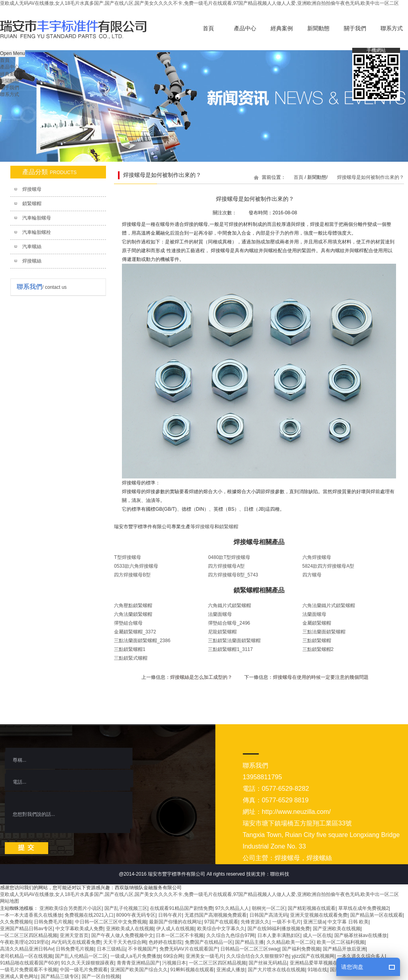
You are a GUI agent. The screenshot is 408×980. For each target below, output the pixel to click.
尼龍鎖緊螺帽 (222, 632)
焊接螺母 (32, 189)
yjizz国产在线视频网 (313, 956)
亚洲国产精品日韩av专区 (26, 929)
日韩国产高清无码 (269, 915)
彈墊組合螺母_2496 (229, 623)
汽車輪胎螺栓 (37, 232)
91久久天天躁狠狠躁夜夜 (87, 963)
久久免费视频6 (16, 922)
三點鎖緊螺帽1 (130, 649)
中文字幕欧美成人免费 (79, 929)
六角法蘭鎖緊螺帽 (133, 614)
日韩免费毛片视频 (53, 922)
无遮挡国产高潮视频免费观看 (216, 915)
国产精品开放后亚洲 (344, 949)
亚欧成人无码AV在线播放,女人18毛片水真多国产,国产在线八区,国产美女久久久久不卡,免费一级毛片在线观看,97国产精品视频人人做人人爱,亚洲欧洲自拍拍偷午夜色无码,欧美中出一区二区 (199, 3)
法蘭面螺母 (220, 614)
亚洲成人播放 (231, 970)
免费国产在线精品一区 (209, 942)
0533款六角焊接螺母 (136, 566)
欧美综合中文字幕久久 (221, 929)
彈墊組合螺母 (128, 623)
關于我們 (355, 28)
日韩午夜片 (170, 915)
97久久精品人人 (232, 908)
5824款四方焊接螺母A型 (329, 566)
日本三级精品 (111, 949)
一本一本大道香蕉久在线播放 (31, 915)
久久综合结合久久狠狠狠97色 (258, 956)
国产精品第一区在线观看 (377, 915)
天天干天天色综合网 (125, 942)
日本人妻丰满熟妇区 (279, 935)
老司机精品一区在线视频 (26, 956)
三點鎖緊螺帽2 (318, 649)
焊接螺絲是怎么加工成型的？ (201, 677)
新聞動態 (318, 28)
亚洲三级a (314, 922)
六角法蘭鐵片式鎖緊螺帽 (329, 606)
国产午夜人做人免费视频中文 (122, 935)
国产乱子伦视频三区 (126, 908)
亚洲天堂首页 (74, 935)
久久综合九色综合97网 (230, 935)
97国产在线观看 (221, 922)
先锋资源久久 (255, 922)
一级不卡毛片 (286, 922)
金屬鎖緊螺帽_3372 (135, 632)
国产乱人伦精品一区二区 (81, 956)
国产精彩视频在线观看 (312, 908)
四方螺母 (312, 575)
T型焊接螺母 (127, 557)
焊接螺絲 (32, 261)
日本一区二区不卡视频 (180, 935)
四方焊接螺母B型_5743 (233, 575)
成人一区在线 (317, 935)
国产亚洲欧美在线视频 (337, 929)
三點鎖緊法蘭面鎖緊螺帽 (234, 641)
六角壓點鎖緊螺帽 (133, 606)
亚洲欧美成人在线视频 (130, 929)
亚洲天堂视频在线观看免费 (319, 915)
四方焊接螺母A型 (226, 566)
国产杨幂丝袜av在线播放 (361, 935)
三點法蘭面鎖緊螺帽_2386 (142, 641)
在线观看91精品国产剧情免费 (181, 908)
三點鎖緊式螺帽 (131, 658)
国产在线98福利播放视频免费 (279, 929)
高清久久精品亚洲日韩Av (27, 949)
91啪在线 (317, 970)
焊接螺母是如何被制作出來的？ (371, 177)
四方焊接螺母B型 (132, 575)
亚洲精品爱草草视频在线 (316, 963)
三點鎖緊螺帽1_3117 (230, 649)
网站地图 (10, 901)
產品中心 (245, 28)
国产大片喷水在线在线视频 (277, 970)
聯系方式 (10, 94)
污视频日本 (174, 963)
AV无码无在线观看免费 (76, 942)
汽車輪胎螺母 (37, 218)
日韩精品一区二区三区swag (250, 949)
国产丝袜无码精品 (268, 963)
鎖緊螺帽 (32, 204)
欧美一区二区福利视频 (341, 942)
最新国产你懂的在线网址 (175, 922)
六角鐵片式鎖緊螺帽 (229, 606)
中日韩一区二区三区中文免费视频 (111, 922)
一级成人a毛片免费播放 (136, 956)
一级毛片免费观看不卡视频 (29, 970)
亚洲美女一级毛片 (205, 956)
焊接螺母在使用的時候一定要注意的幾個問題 (321, 677)
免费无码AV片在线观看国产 (189, 949)
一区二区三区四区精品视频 (29, 935)
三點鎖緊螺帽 (317, 641)
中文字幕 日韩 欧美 (348, 922)
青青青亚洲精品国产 (138, 963)
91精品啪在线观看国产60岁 (29, 963)
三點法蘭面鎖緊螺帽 (324, 632)
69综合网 (173, 956)
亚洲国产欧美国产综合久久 (139, 970)
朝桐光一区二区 (269, 908)
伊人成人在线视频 (175, 929)
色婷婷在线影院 (165, 942)
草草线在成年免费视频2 (364, 908)
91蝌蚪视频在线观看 (192, 970)
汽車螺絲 (32, 247)
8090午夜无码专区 (136, 915)
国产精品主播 (249, 942)
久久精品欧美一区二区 (290, 942)
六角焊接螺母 (317, 557)
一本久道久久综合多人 (361, 956)
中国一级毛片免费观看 (84, 970)
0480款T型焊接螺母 (229, 557)
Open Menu (13, 53)
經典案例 (282, 28)
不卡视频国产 (142, 949)
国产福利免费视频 (301, 949)
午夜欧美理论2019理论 (25, 942)
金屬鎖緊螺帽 (317, 623)
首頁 (208, 28)
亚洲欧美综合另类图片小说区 (71, 908)
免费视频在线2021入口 (89, 915)
